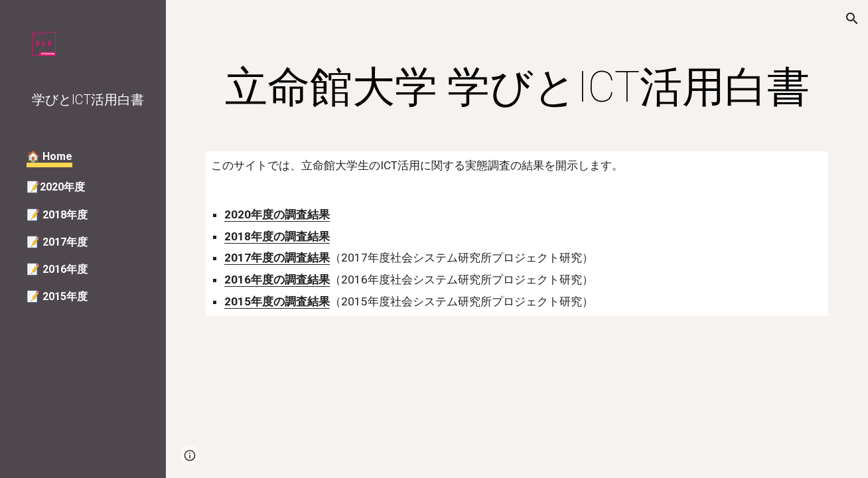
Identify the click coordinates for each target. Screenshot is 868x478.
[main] (517, 88)
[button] (852, 19)
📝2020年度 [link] (56, 187)
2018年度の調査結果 (277, 236)
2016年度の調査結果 (277, 279)
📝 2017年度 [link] (57, 242)
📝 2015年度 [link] (57, 296)
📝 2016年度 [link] (57, 269)
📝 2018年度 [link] (57, 215)
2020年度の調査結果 (277, 214)
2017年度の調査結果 (277, 258)
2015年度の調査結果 (277, 301)
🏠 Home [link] (49, 156)
